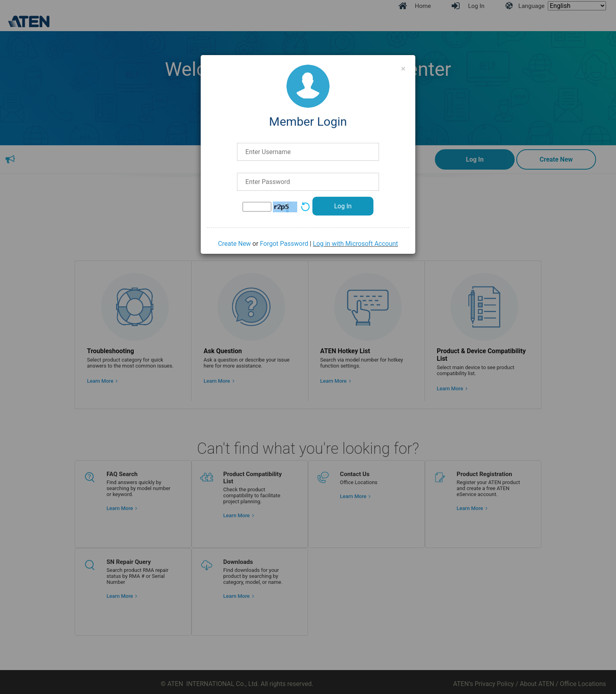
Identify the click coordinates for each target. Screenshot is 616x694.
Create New (234, 244)
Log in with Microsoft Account (355, 244)
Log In (343, 206)
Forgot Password (284, 244)
